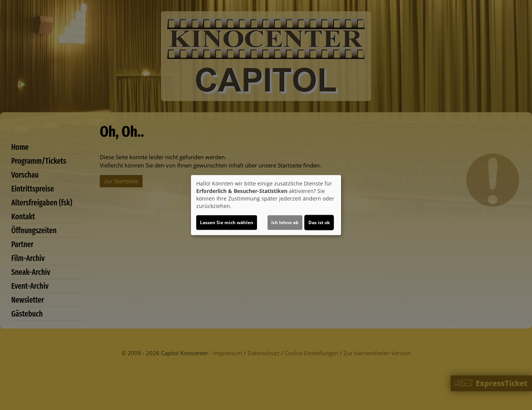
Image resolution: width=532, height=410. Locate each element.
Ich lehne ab (285, 222)
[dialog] (266, 205)
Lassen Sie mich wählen (227, 222)
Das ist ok (319, 222)
